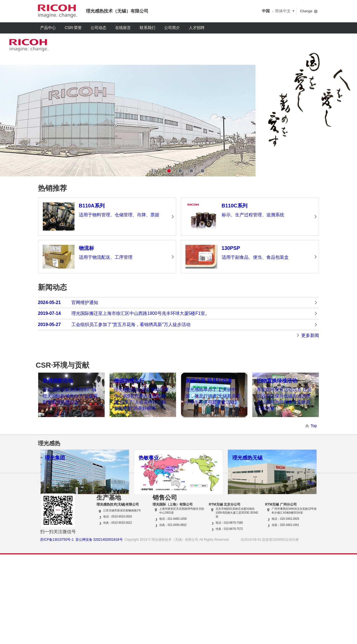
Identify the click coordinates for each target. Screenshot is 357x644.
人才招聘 (197, 28)
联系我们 (148, 28)
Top (314, 471)
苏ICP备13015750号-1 (57, 629)
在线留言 (123, 28)
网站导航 (92, 572)
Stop (154, 171)
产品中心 (48, 28)
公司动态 (98, 28)
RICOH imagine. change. (57, 11)
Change (306, 11)
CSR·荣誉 (73, 28)
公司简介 (172, 28)
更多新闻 (310, 335)
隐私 (47, 572)
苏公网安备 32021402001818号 (99, 629)
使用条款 (67, 572)
